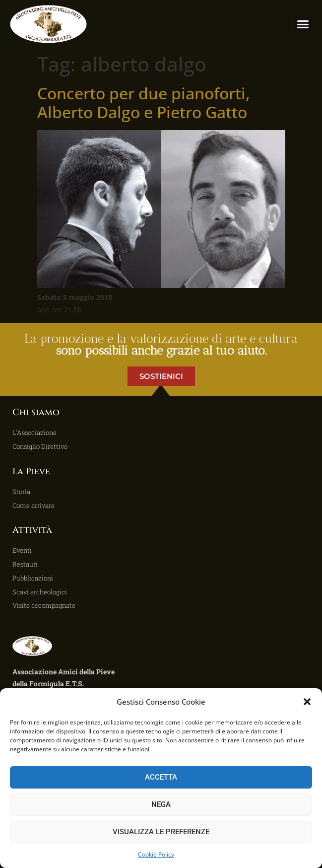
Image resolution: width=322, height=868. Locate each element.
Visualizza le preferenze (161, 832)
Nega (161, 804)
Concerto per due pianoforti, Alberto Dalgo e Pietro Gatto (144, 103)
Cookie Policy (156, 854)
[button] (307, 702)
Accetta (161, 777)
